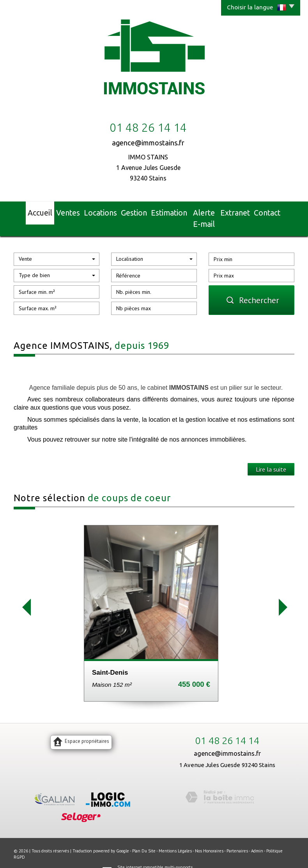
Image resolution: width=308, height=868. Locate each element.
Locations (94, 211)
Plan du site (144, 836)
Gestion (128, 211)
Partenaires (237, 836)
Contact (278, 211)
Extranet (245, 211)
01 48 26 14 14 (227, 726)
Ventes (60, 211)
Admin (257, 836)
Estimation (164, 211)
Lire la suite (271, 454)
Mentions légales (175, 836)
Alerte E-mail (205, 211)
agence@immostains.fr (148, 143)
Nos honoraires (209, 836)
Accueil (29, 211)
